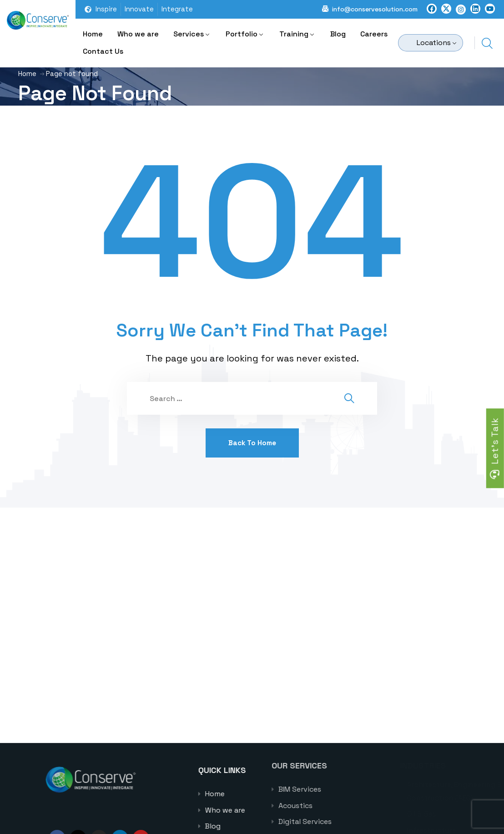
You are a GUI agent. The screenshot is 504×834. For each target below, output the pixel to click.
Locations (434, 43)
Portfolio (242, 34)
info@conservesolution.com (375, 9)
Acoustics (329, 806)
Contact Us (103, 51)
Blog (338, 34)
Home (93, 34)
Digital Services (338, 821)
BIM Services (333, 789)
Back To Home (252, 443)
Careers (374, 34)
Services (189, 34)
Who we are (138, 34)
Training (294, 34)
